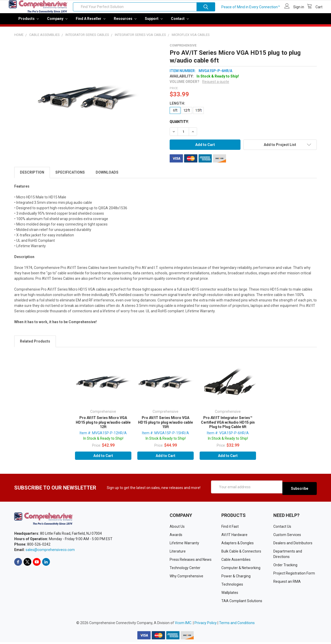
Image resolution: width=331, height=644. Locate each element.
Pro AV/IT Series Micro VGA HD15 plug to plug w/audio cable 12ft (103, 426)
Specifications (70, 176)
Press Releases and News (191, 561)
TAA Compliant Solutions (242, 603)
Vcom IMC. (183, 625)
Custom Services (287, 537)
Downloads (107, 176)
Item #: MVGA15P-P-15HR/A (165, 437)
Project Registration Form (294, 575)
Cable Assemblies (236, 561)
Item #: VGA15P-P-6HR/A (228, 437)
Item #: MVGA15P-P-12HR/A (103, 437)
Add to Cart (103, 459)
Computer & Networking (241, 570)
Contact (180, 22)
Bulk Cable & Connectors (241, 553)
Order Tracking (285, 567)
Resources (125, 22)
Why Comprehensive (186, 578)
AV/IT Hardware (234, 537)
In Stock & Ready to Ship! (103, 442)
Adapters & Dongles (238, 545)
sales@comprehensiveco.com (50, 552)
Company (57, 22)
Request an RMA (287, 583)
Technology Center (185, 570)
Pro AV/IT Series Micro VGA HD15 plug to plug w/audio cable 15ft (165, 426)
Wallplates (230, 594)
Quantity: (179, 125)
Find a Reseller (91, 22)
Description (32, 176)
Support (154, 22)
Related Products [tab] (35, 345)
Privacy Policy (206, 625)
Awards (176, 537)
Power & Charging (236, 578)
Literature (178, 553)
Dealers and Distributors (293, 545)
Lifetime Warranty (184, 545)
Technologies (232, 586)
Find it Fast (230, 528)
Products (29, 22)
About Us (177, 528)
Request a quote (216, 85)
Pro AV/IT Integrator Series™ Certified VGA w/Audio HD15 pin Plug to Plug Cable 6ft (228, 426)
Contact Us (282, 528)
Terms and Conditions (237, 625)
